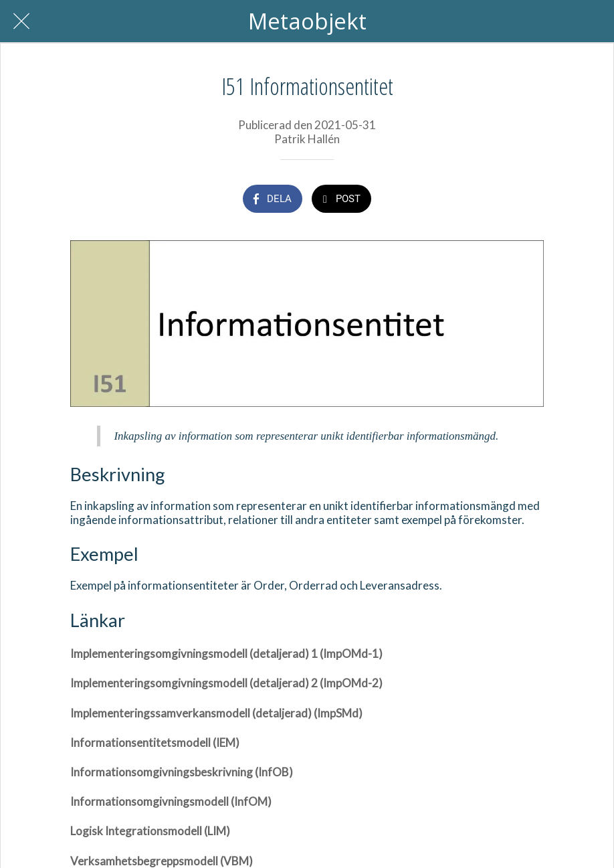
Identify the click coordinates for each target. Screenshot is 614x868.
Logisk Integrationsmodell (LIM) (150, 831)
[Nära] (21, 21)
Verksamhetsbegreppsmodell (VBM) (162, 861)
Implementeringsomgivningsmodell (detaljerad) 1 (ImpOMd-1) (226, 654)
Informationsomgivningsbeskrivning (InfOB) (182, 772)
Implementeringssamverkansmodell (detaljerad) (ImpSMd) (216, 713)
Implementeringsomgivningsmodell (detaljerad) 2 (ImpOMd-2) (226, 683)
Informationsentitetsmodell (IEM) (155, 743)
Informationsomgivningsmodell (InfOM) (171, 801)
